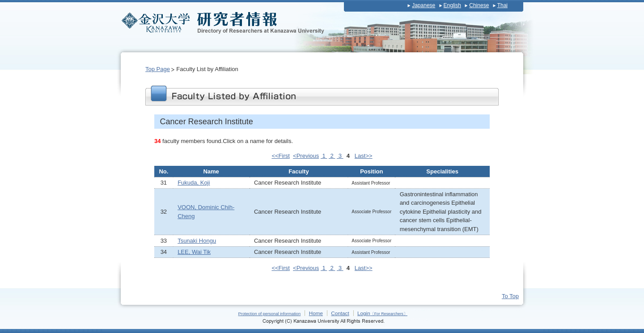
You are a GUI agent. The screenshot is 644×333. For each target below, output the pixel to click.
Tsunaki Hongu (197, 241)
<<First (280, 156)
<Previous (306, 156)
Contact (340, 313)
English (452, 5)
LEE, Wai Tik (194, 252)
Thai (502, 5)
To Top (510, 296)
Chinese (479, 5)
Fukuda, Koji (194, 183)
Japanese (424, 5)
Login (382, 313)
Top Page (158, 69)
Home (316, 313)
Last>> (364, 156)
